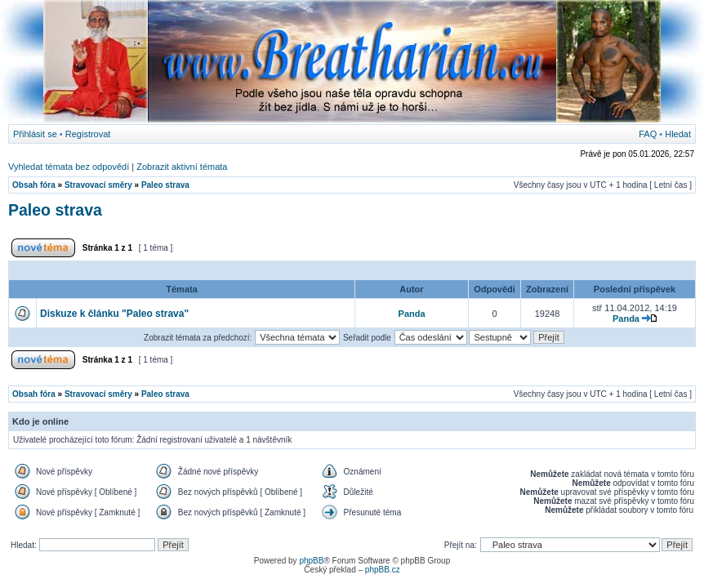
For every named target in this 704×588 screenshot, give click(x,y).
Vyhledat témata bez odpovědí (69, 167)
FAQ (648, 134)
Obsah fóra (34, 185)
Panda (412, 314)
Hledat (678, 134)
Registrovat (88, 134)
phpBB (311, 561)
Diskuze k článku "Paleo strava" (114, 314)
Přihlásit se (35, 134)
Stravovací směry (98, 185)
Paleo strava (165, 185)
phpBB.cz (383, 570)
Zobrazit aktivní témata (182, 167)
